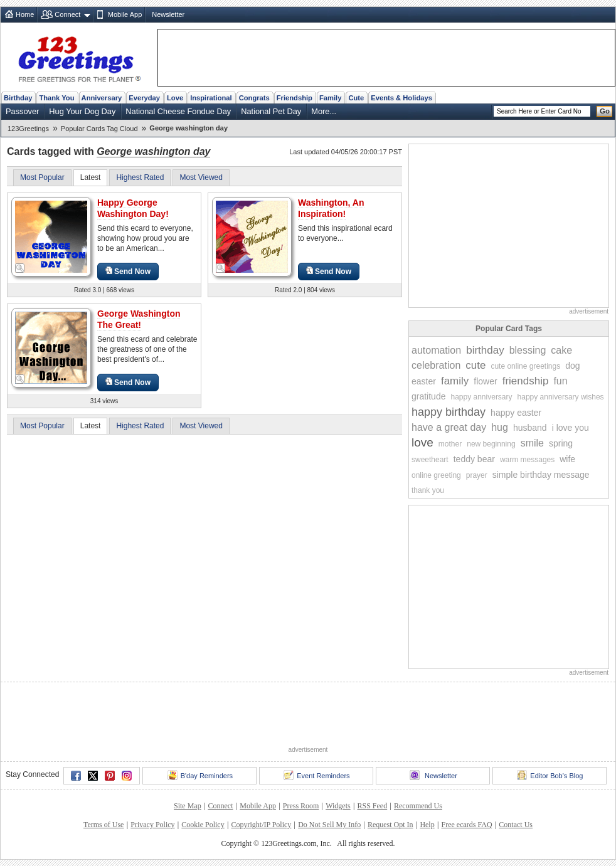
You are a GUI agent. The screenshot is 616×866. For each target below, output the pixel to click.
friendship (526, 381)
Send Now (128, 271)
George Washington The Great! (139, 319)
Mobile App (125, 14)
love (422, 442)
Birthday (18, 98)
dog (572, 366)
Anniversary (102, 98)
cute (475, 365)
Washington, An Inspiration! (331, 208)
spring (561, 443)
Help (427, 825)
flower (485, 381)
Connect (67, 14)
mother (450, 444)
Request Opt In (390, 825)
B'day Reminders (200, 775)
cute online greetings (525, 366)
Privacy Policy (152, 825)
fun (560, 381)
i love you (571, 428)
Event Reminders (316, 775)
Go (605, 111)
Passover (22, 111)
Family (330, 98)
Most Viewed (201, 177)
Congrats (254, 98)
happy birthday (449, 412)
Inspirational (211, 98)
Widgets (338, 806)
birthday (485, 350)
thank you (428, 490)
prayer (477, 475)
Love (175, 98)
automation (436, 350)
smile (532, 443)
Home (25, 14)
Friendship (295, 98)
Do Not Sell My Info (329, 825)
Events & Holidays (401, 98)
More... (324, 111)
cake (561, 350)
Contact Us (516, 825)
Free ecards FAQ (466, 825)
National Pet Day (271, 111)
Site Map (188, 806)
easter (424, 381)
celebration (436, 365)
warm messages (527, 460)
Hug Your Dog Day (82, 111)
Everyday (144, 98)
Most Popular (42, 177)
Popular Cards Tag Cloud (99, 129)
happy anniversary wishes (561, 397)
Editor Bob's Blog (550, 775)
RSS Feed (372, 806)
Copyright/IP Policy (261, 825)
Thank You (56, 98)
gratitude (428, 396)
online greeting (436, 475)
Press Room (301, 806)
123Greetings (28, 129)
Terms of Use (104, 825)
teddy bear (474, 459)
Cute (356, 98)
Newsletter (168, 14)
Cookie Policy (203, 825)
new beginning (491, 444)
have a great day (449, 427)
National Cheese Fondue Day (178, 111)
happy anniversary (481, 397)
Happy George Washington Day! (133, 208)
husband (530, 428)
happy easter (516, 413)
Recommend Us (418, 806)
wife (567, 459)
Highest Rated (140, 177)
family (455, 381)
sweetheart (430, 460)
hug (500, 427)
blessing (528, 350)
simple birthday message (541, 475)
